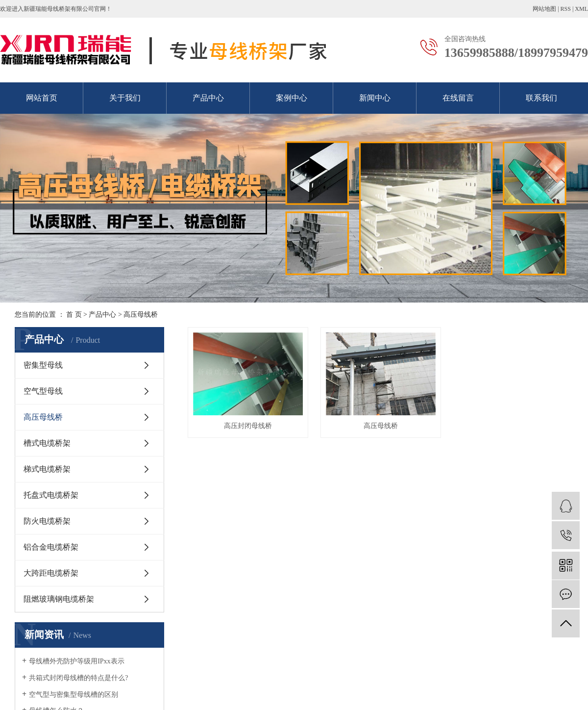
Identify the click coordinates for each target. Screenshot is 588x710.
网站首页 (42, 98)
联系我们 (541, 98)
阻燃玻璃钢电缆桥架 (59, 599)
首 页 (74, 315)
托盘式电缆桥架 (51, 495)
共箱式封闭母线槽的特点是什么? (78, 678)
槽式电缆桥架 (47, 443)
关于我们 (125, 98)
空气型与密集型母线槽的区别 (73, 695)
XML (581, 9)
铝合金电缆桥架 (51, 547)
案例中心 (292, 98)
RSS (566, 9)
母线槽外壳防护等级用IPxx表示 (76, 661)
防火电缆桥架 (47, 521)
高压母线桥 (141, 315)
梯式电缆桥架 (47, 469)
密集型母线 (43, 365)
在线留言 (458, 98)
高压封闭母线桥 (249, 428)
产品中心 (208, 98)
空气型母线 (43, 391)
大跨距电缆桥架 (51, 573)
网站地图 (544, 9)
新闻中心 (375, 98)
